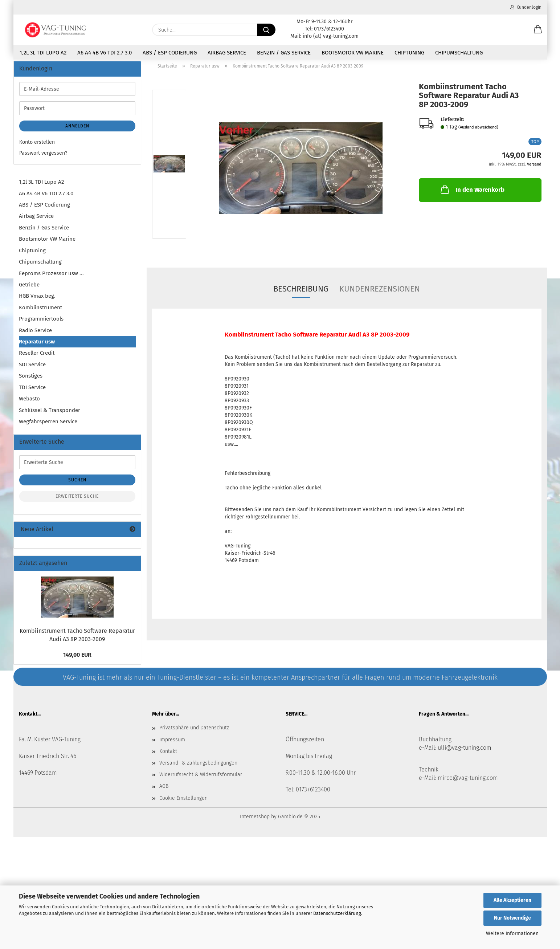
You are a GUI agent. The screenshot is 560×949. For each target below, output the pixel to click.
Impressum (172, 744)
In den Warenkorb (472, 194)
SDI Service (32, 369)
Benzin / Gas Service (284, 53)
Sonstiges (31, 380)
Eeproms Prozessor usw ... (51, 277)
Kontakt (168, 756)
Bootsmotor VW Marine (353, 53)
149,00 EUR (77, 659)
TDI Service (32, 391)
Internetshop (255, 821)
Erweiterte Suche (77, 501)
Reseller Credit (37, 357)
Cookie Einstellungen (183, 802)
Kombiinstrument (40, 311)
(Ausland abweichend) (478, 132)
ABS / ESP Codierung (170, 53)
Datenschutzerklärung (337, 913)
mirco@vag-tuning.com (468, 782)
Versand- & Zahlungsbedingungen (198, 767)
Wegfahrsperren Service (48, 426)
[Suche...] (266, 30)
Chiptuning (409, 53)
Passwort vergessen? (43, 157)
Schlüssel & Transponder (50, 414)
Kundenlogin (526, 7)
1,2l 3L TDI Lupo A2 (43, 53)
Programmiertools (41, 323)
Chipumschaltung (459, 53)
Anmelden (77, 130)
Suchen (77, 484)
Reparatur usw (37, 346)
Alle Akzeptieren (512, 900)
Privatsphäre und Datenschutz (194, 732)
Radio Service (35, 334)
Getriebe (29, 289)
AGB (164, 791)
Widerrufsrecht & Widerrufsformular (201, 779)
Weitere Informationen (512, 934)
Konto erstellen (37, 146)
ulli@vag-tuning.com (465, 752)
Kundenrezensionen (380, 293)
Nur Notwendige (512, 918)
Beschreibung (301, 293)
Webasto (29, 403)
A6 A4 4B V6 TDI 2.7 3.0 (105, 53)
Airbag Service (227, 53)
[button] (538, 30)
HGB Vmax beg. (37, 300)
